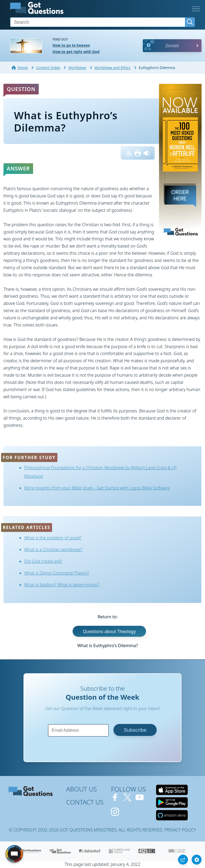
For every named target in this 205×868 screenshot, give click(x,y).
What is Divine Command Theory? (57, 573)
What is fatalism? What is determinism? (62, 585)
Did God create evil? (43, 561)
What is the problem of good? (53, 538)
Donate (172, 46)
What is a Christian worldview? (53, 550)
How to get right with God (76, 52)
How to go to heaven (71, 45)
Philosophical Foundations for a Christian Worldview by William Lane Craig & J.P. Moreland (101, 472)
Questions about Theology (109, 631)
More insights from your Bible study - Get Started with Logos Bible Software (97, 488)
